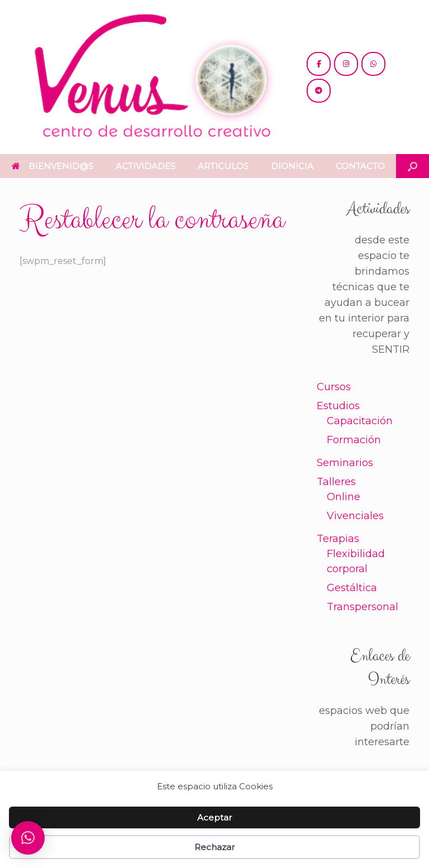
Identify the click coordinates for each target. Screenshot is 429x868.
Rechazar (214, 847)
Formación (354, 440)
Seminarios (345, 463)
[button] (413, 166)
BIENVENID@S (53, 166)
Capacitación (360, 421)
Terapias (338, 539)
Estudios (338, 406)
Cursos (334, 387)
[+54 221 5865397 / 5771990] (373, 64)
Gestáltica (352, 588)
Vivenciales (355, 516)
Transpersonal (363, 607)
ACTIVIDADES (146, 166)
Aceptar (214, 817)
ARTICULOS (223, 166)
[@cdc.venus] (319, 64)
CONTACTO (360, 166)
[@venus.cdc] (346, 64)
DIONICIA (292, 166)
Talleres (336, 482)
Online (344, 497)
